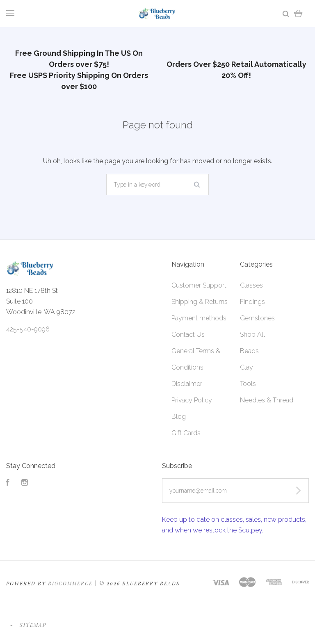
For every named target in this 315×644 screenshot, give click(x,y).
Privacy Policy (192, 400)
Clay (247, 367)
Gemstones (257, 318)
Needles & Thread (267, 400)
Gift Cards (186, 433)
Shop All (252, 335)
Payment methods (199, 318)
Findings (252, 302)
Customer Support (199, 285)
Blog (179, 417)
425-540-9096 (28, 329)
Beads (249, 351)
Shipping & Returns (200, 302)
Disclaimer (187, 384)
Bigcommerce (70, 583)
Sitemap (33, 625)
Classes (251, 285)
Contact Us (188, 335)
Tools (248, 384)
